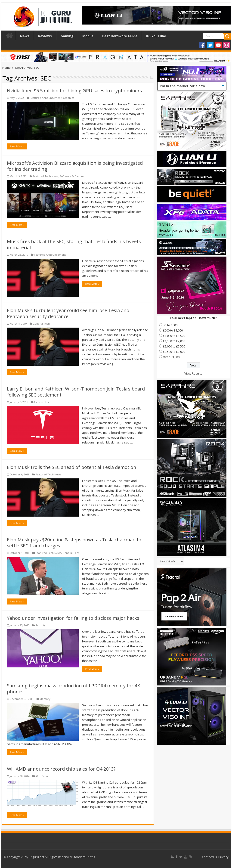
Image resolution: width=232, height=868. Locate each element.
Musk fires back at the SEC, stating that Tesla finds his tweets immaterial (74, 244)
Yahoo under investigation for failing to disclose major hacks (73, 618)
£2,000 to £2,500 (174, 346)
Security (40, 625)
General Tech (41, 324)
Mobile (88, 36)
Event (45, 776)
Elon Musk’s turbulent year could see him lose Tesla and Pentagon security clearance (68, 313)
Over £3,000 (171, 357)
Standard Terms (84, 857)
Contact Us (209, 857)
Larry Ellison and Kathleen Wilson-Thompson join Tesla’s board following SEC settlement (76, 392)
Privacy (223, 857)
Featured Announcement (46, 98)
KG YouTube (156, 36)
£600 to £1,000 (173, 330)
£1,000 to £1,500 (174, 336)
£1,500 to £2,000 (174, 341)
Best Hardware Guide (120, 36)
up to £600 (170, 325)
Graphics (68, 98)
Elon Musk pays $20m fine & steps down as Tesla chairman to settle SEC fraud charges (74, 543)
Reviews (45, 36)
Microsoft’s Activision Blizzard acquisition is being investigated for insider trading (75, 166)
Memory (45, 699)
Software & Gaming (72, 176)
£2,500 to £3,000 (174, 352)
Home (9, 35)
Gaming (67, 36)
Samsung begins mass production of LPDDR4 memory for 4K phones (73, 689)
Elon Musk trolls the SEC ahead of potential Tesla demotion (72, 467)
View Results (193, 373)
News (25, 36)
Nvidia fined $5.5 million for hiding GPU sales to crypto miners (74, 91)
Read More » (17, 146)
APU (38, 776)
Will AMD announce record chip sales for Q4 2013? (61, 769)
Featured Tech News (45, 176)
